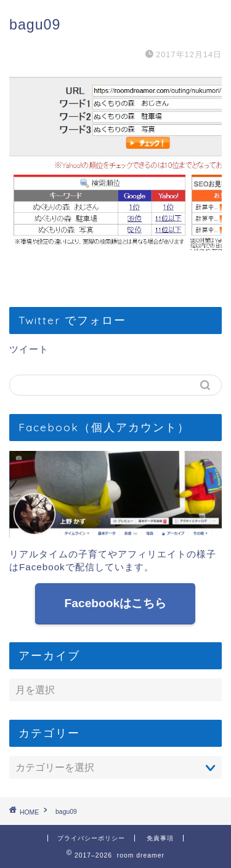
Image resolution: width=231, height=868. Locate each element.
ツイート (29, 349)
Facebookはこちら (116, 603)
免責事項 (160, 838)
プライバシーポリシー (91, 838)
